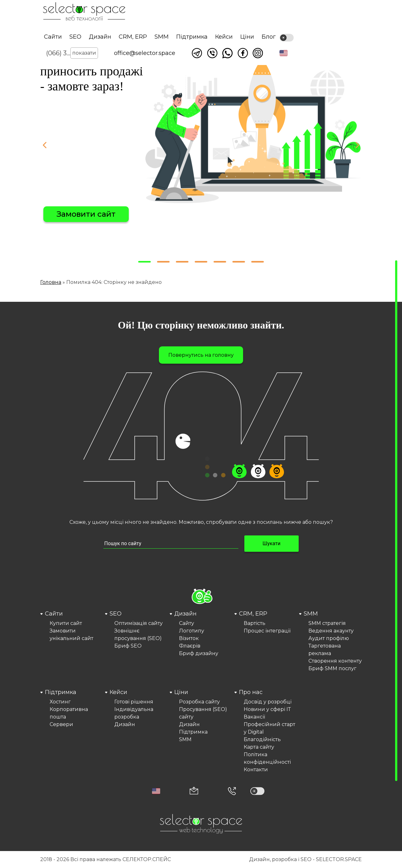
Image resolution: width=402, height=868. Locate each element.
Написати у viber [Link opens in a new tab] (212, 53)
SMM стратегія (327, 623)
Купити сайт (66, 623)
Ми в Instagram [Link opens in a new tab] (258, 53)
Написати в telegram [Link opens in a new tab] (197, 53)
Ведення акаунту (331, 631)
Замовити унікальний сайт (71, 635)
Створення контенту (335, 661)
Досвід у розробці (268, 702)
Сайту (187, 623)
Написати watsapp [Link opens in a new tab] (227, 53)
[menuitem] (72, 641)
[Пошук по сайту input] (171, 544)
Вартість (255, 623)
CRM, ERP (133, 37)
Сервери (61, 724)
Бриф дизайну (199, 653)
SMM (162, 37)
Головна (51, 282)
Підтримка (192, 37)
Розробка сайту (199, 702)
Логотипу (192, 631)
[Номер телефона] (232, 791)
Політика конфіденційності (267, 758)
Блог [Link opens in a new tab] (269, 37)
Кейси (224, 37)
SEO (75, 37)
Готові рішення (134, 702)
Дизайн (100, 37)
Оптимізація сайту (139, 623)
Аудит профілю (329, 638)
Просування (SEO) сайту (203, 713)
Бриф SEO (128, 646)
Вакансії (254, 717)
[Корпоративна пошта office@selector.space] (194, 791)
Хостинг (60, 702)
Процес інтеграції (267, 631)
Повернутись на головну (201, 355)
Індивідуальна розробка (134, 713)
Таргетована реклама (325, 650)
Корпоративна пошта (69, 713)
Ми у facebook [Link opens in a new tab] (243, 53)
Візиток (189, 638)
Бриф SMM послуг (332, 668)
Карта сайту (259, 747)
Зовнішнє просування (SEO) (138, 635)
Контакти (256, 770)
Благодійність (262, 739)
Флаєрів (190, 646)
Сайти (53, 37)
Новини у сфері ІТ (267, 709)
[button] (284, 53)
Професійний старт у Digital (269, 728)
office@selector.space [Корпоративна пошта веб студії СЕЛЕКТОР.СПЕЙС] (145, 53)
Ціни (247, 37)
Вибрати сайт (84, 214)
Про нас (251, 692)
